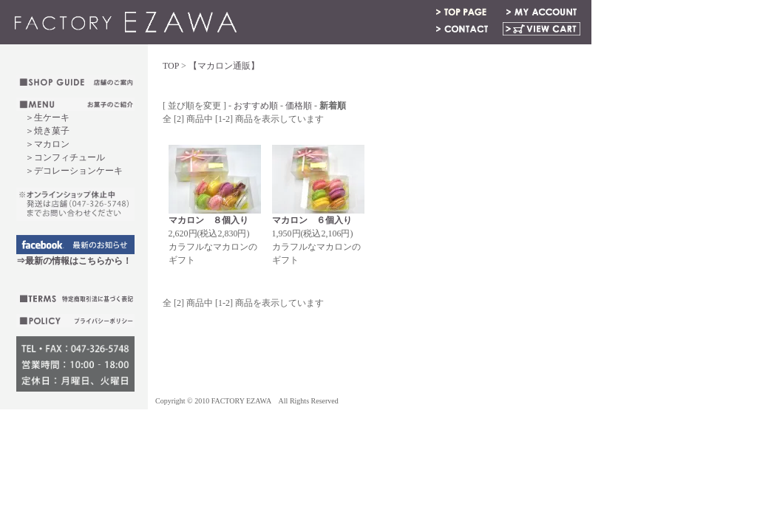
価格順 (299, 106)
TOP (171, 66)
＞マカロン (47, 144)
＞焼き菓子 (47, 131)
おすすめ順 (256, 106)
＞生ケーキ (47, 117)
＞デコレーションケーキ (69, 171)
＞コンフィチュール (65, 157)
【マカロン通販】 (224, 66)
